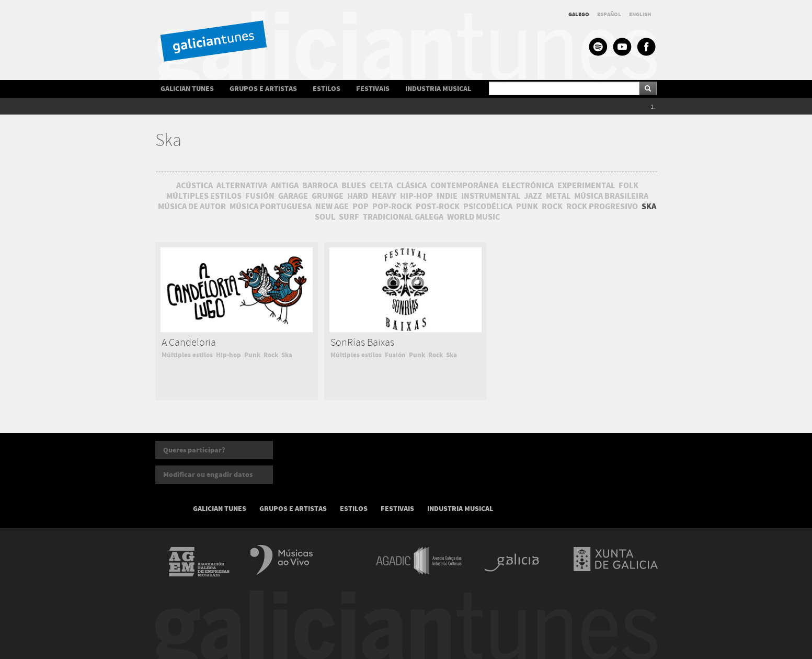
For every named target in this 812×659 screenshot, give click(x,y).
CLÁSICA (411, 186)
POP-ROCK (392, 207)
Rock (271, 355)
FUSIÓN (260, 196)
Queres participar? (194, 450)
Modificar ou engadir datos (208, 475)
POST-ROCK (438, 207)
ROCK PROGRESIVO (602, 207)
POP (361, 207)
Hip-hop (228, 355)
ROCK (552, 207)
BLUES (354, 186)
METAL (558, 196)
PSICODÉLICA (488, 207)
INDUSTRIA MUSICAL (438, 89)
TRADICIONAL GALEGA (403, 217)
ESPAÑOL (609, 14)
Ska (287, 355)
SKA (649, 207)
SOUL (325, 217)
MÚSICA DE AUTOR (192, 207)
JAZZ (533, 196)
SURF (349, 217)
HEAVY (384, 196)
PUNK (527, 207)
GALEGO (579, 14)
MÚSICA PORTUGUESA (271, 207)
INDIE (447, 196)
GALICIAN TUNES (187, 89)
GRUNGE (328, 196)
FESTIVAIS (373, 89)
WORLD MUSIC (473, 217)
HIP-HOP (416, 196)
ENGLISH (640, 14)
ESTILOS (327, 89)
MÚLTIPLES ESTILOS (204, 196)
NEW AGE (332, 207)
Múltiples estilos (187, 355)
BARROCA (320, 186)
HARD (358, 196)
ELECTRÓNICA (528, 186)
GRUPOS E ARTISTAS (263, 89)
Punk (252, 355)
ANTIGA (285, 186)
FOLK (628, 186)
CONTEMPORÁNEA (464, 186)
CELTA (381, 186)
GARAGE (293, 196)
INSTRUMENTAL (491, 196)
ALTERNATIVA (242, 186)
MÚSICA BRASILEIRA (611, 196)
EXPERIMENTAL (586, 186)
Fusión (395, 355)
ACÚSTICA (195, 186)
